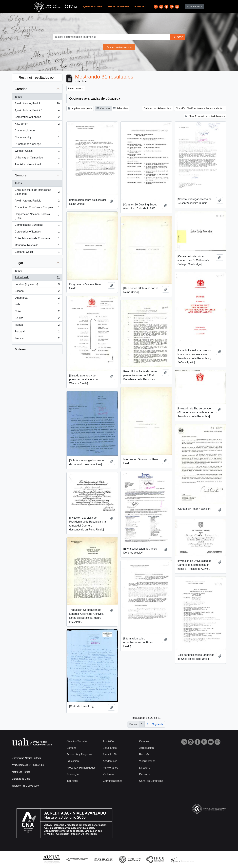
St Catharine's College (37, 145)
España (37, 292)
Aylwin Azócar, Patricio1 (37, 111)
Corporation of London (37, 118)
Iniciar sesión (194, 7)
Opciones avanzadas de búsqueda (95, 98)
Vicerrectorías (147, 761)
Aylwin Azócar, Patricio (37, 201)
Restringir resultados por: (37, 77)
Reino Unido (37, 278)
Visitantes (109, 774)
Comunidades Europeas (37, 226)
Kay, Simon (37, 124)
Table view (120, 108)
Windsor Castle (37, 152)
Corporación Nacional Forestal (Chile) (37, 216)
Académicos (110, 761)
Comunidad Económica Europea (37, 208)
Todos (18, 97)
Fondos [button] (140, 7)
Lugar (19, 263)
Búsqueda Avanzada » (119, 47)
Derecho (71, 748)
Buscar (178, 37)
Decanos (144, 774)
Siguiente (158, 724)
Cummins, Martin (37, 131)
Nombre (21, 175)
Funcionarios (110, 768)
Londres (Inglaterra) (37, 285)
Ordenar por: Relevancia (157, 108)
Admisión (108, 741)
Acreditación (146, 748)
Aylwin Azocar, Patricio (37, 104)
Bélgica (37, 319)
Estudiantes (110, 748)
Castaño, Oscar (37, 253)
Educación (73, 761)
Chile (37, 312)
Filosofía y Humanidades (81, 768)
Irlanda (37, 325)
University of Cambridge (37, 158)
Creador (21, 89)
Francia (37, 339)
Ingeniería (72, 781)
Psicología (73, 774)
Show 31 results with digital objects (205, 116)
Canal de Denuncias (151, 781)
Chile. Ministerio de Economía (37, 239)
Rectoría (144, 754)
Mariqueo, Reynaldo (37, 246)
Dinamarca (37, 298)
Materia (20, 349)
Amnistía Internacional (37, 165)
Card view (103, 108)
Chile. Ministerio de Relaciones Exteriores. (37, 192)
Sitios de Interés (119, 7)
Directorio (145, 768)
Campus (144, 741)
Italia (37, 305)
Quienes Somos (93, 7)
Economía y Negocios (79, 754)
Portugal (37, 332)
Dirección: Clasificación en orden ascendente (199, 108)
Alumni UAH (110, 754)
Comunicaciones (113, 781)
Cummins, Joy (37, 138)
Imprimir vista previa (80, 108)
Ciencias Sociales (77, 741)
